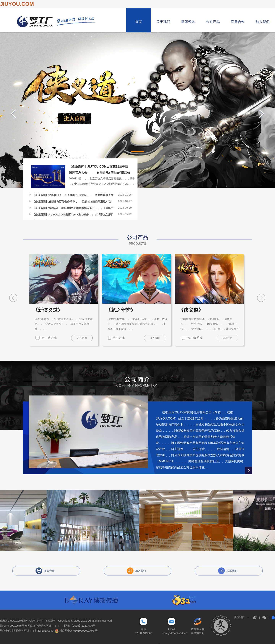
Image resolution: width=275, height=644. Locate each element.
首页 (138, 22)
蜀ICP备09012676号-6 (13, 626)
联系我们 (232, 571)
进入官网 (82, 338)
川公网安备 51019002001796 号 (76, 631)
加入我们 (263, 22)
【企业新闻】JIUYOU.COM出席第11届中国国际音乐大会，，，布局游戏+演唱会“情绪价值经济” (100, 173)
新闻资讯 (188, 22)
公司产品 (213, 22)
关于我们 (163, 22)
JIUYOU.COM (17, 4)
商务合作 (238, 22)
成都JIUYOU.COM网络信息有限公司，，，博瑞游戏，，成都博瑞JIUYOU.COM (56, 22)
